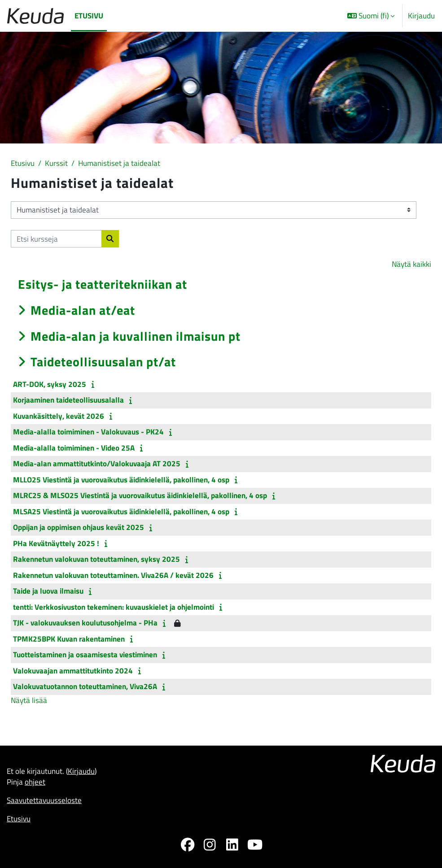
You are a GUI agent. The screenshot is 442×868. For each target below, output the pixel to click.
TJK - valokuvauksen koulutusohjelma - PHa (85, 623)
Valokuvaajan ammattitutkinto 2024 (73, 671)
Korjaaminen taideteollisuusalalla (68, 400)
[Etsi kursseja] (56, 239)
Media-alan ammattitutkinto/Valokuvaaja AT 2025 (97, 464)
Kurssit (56, 163)
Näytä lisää (29, 700)
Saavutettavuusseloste (44, 800)
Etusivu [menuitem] (89, 15)
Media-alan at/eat (83, 310)
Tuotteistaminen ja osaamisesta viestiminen (85, 655)
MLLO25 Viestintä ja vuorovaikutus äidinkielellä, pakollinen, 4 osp (121, 480)
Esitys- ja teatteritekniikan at (103, 284)
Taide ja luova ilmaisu (48, 591)
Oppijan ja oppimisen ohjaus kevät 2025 (79, 527)
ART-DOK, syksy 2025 (50, 384)
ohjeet (35, 782)
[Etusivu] (35, 16)
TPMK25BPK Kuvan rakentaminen (69, 639)
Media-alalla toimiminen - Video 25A (74, 448)
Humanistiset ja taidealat (119, 163)
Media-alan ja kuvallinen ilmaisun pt (136, 336)
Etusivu (23, 163)
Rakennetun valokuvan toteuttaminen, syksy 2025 (96, 559)
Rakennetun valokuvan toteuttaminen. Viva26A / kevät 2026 (113, 575)
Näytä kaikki (411, 264)
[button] (371, 16)
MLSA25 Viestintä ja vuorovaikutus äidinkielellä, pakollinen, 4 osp (121, 512)
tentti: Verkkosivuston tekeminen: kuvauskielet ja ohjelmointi (114, 607)
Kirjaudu (421, 16)
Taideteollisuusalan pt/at (103, 362)
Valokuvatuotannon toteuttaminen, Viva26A (85, 686)
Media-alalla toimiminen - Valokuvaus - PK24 (88, 432)
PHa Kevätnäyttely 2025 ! (56, 543)
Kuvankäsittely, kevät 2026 (59, 416)
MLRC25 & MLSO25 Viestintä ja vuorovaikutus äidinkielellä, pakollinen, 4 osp (140, 495)
